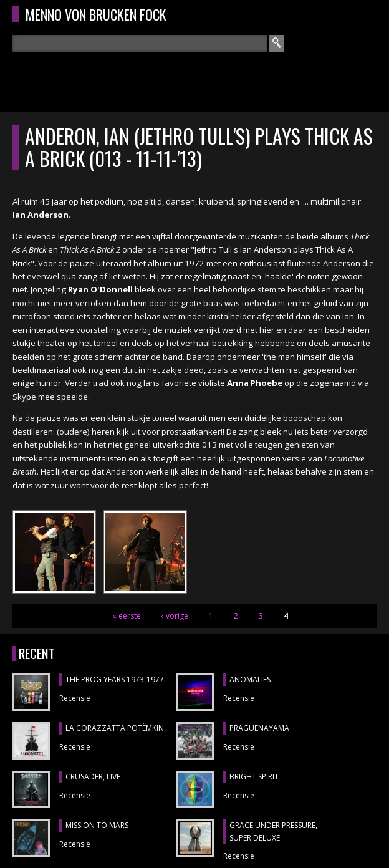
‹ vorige (175, 616)
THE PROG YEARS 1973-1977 (115, 679)
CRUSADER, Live (93, 777)
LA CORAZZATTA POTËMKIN (115, 728)
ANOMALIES (250, 679)
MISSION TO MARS (97, 825)
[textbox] (140, 43)
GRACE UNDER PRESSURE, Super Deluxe (273, 832)
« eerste (127, 616)
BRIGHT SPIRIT (254, 777)
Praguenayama (259, 728)
